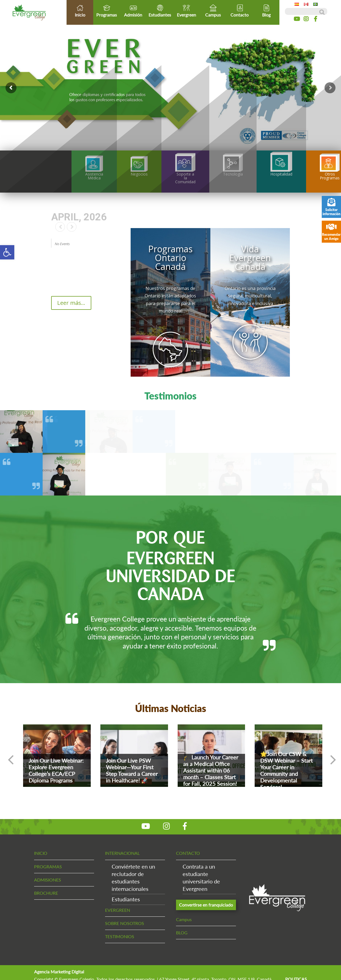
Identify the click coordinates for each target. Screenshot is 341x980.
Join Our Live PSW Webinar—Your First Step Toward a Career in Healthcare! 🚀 (132, 770)
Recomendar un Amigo (331, 232)
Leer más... (71, 303)
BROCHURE (46, 893)
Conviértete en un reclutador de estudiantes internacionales (133, 878)
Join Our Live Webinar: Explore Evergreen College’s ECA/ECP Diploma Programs (56, 770)
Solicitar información (332, 207)
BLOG (182, 933)
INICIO (41, 853)
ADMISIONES (48, 880)
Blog (266, 11)
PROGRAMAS (48, 867)
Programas (107, 11)
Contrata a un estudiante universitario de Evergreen (201, 878)
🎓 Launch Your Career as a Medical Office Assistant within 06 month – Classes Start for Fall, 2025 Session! (211, 770)
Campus (213, 11)
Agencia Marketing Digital (59, 972)
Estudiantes (160, 11)
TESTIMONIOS (120, 936)
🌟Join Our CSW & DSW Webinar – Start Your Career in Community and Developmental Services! (286, 770)
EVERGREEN (118, 910)
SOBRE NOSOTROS (125, 923)
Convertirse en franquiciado (206, 905)
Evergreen (186, 11)
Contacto (240, 11)
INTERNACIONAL (122, 853)
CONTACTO (188, 853)
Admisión (133, 11)
